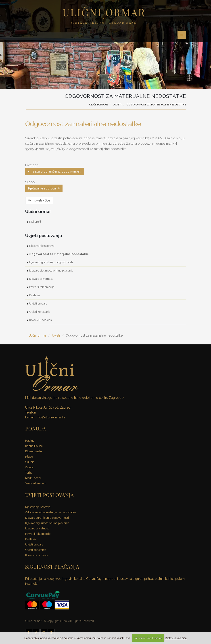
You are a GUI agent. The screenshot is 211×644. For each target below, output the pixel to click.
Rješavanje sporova (44, 188)
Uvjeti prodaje (38, 303)
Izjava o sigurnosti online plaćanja (51, 271)
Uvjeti (117, 105)
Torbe (29, 473)
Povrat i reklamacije (42, 287)
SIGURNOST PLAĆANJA (52, 567)
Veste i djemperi (35, 483)
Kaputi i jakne (34, 446)
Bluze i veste (33, 451)
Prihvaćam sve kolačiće (148, 638)
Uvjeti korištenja (40, 312)
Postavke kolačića (176, 638)
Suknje (30, 462)
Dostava (34, 295)
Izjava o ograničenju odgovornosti (55, 171)
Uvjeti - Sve (39, 200)
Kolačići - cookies (40, 320)
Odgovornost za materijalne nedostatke (83, 124)
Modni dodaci (34, 478)
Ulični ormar (98, 105)
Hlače (29, 457)
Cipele (29, 467)
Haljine (30, 441)
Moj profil (35, 222)
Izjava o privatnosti (41, 279)
